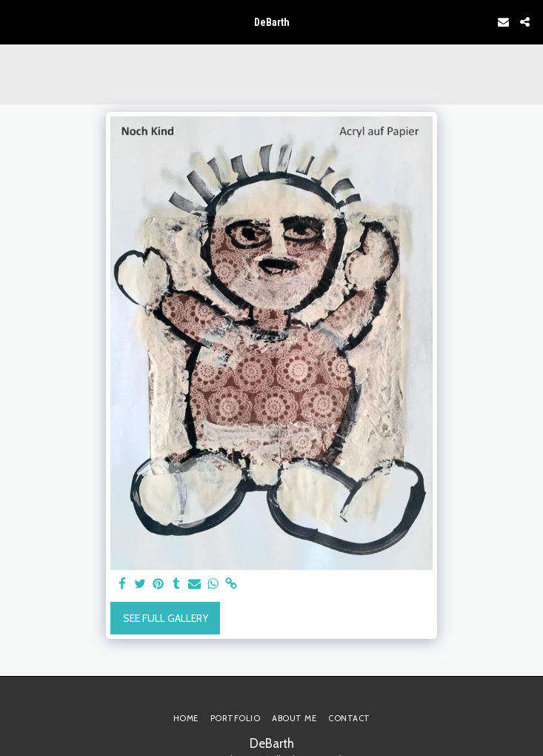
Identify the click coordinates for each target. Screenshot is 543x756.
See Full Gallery (166, 618)
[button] (16, 21)
